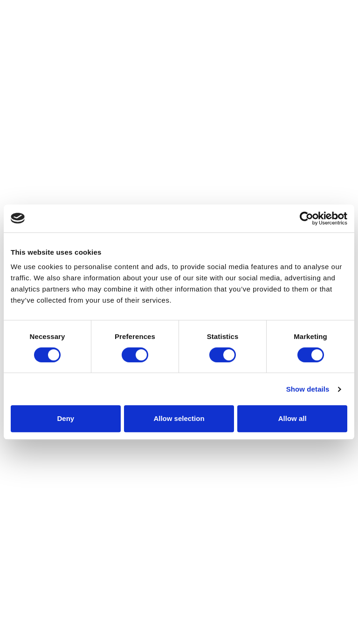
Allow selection (179, 418)
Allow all (293, 418)
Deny (65, 418)
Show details (308, 389)
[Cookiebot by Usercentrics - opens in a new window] (306, 218)
